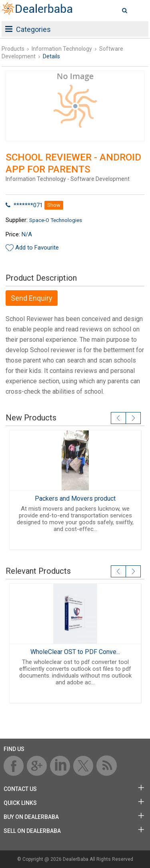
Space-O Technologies (56, 220)
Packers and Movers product (75, 498)
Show (54, 205)
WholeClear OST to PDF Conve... (75, 652)
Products (13, 49)
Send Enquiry (32, 298)
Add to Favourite (37, 248)
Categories (28, 29)
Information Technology (62, 49)
